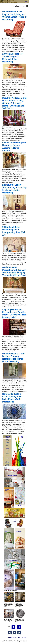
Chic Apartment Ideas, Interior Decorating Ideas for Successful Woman (8, 621)
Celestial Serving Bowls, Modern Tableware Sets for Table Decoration (20, 621)
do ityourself (7, 577)
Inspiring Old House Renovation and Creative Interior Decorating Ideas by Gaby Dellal (14, 313)
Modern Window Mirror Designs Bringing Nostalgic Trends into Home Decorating (13, 358)
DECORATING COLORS (7, 437)
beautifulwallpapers (20, 506)
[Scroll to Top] (14, 632)
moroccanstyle (7, 490)
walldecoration (22, 509)
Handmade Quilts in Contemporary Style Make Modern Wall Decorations (12, 398)
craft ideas (8, 553)
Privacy (10, 638)
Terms (14, 638)
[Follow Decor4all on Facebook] (13, 627)
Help (19, 638)
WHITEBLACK (7, 440)
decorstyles (22, 484)
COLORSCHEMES (7, 465)
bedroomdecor (7, 531)
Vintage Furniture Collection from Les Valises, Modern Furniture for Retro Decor (20, 605)
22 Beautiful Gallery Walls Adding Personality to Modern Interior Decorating (14, 189)
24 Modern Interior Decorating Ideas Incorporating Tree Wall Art (14, 231)
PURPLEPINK (7, 449)
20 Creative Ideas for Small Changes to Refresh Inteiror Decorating (12, 58)
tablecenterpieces (19, 531)
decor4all (13, 2)
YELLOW (7, 458)
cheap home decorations (12, 475)
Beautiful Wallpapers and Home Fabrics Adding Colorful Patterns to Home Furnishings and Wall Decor (14, 103)
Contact (24, 638)
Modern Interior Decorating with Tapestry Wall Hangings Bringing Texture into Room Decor (14, 271)
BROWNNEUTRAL (7, 462)
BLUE (7, 446)
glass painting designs (13, 561)
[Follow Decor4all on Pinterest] (19, 627)
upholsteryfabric (16, 521)
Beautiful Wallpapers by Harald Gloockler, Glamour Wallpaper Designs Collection (8, 605)
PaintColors (22, 437)
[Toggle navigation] (26, 2)
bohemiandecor (22, 571)
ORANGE (7, 455)
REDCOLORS (7, 453)
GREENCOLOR (7, 443)
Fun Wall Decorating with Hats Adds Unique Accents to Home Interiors (14, 147)
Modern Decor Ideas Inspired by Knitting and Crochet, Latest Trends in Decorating (14, 16)
